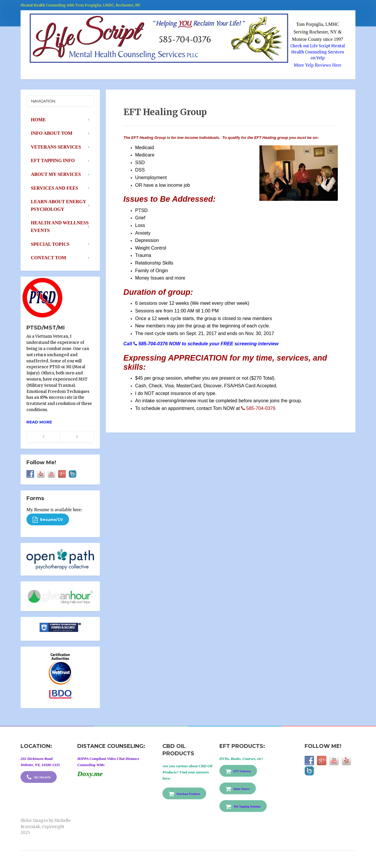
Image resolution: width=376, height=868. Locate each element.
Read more (39, 422)
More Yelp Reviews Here (318, 65)
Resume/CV (48, 520)
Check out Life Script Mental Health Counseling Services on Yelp (318, 52)
